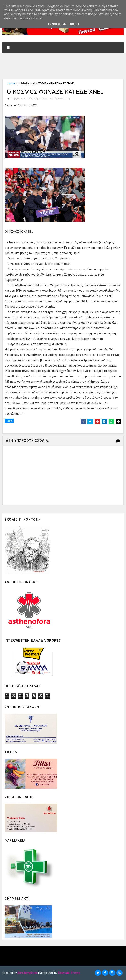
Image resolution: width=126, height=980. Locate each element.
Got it (75, 24)
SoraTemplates (27, 973)
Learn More (57, 24)
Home (11, 83)
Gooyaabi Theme (69, 973)
